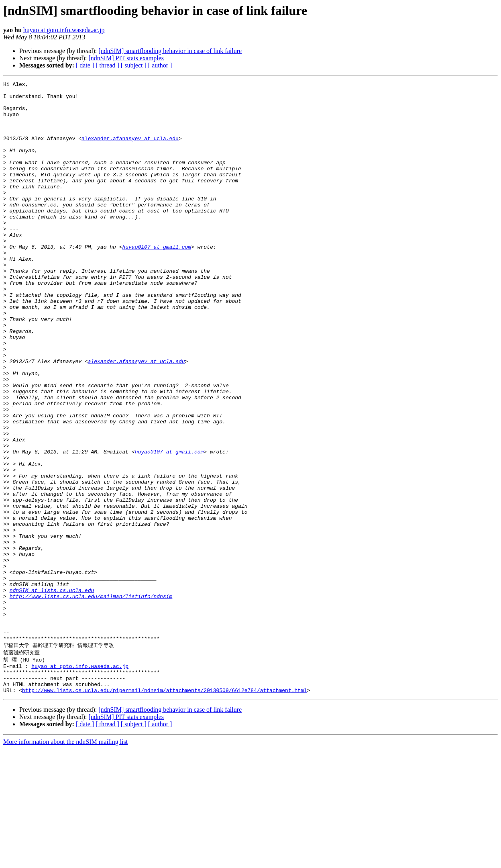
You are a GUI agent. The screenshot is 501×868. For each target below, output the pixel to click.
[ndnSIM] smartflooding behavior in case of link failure (170, 51)
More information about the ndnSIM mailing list (65, 861)
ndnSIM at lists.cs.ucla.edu (52, 692)
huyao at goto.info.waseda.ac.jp (64, 30)
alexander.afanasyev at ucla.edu (130, 150)
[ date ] (85, 65)
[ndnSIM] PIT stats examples (126, 58)
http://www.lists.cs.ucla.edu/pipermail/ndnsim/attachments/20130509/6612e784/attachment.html (165, 809)
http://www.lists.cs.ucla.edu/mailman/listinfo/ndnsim (91, 700)
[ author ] (160, 65)
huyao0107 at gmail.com (157, 280)
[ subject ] (134, 65)
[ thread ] (107, 65)
